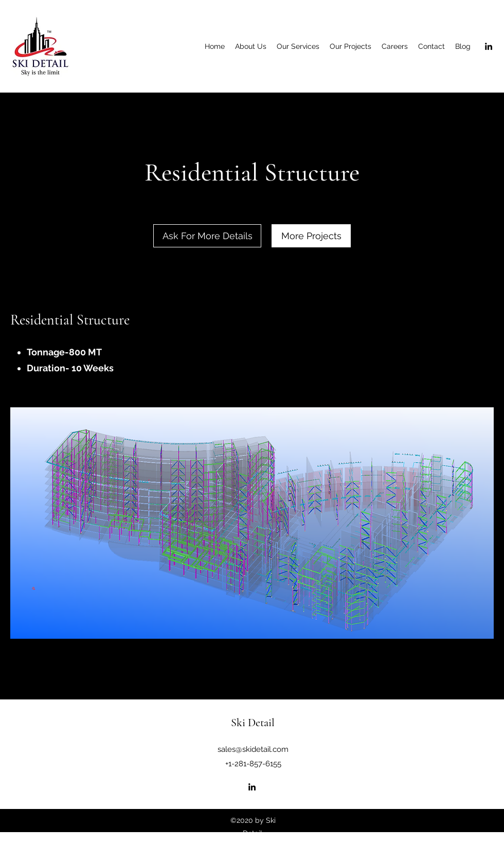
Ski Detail (253, 723)
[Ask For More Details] (207, 236)
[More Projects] (311, 236)
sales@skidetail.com (253, 749)
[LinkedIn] (489, 46)
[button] (252, 523)
